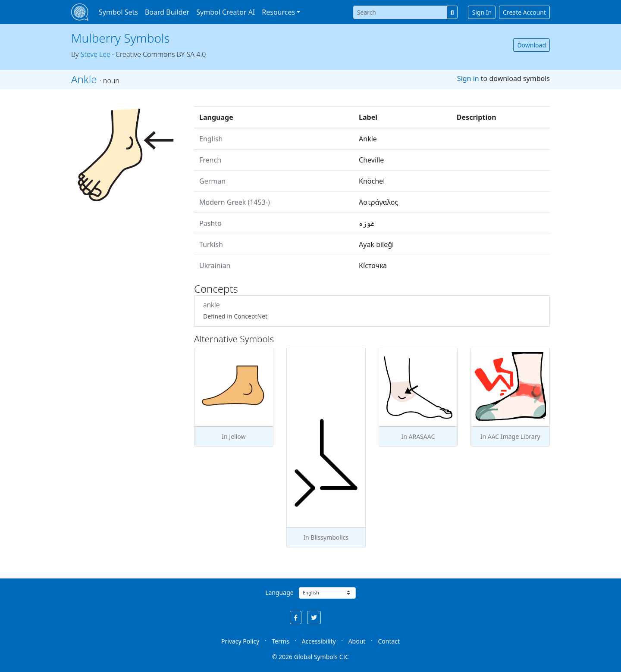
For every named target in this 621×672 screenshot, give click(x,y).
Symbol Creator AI (226, 12)
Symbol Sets (118, 12)
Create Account (524, 12)
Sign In (482, 12)
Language (279, 592)
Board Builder (167, 12)
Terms (280, 641)
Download (532, 45)
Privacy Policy (240, 641)
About (357, 641)
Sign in (468, 78)
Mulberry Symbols (121, 38)
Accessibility (319, 641)
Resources (278, 12)
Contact (389, 641)
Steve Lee (96, 54)
